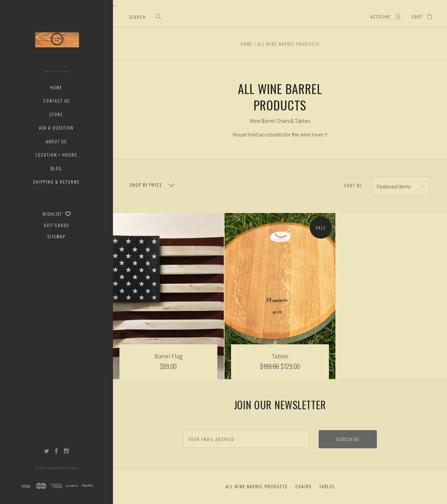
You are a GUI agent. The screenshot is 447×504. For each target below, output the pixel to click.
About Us (56, 141)
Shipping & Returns (56, 182)
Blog (56, 168)
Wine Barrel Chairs (63, 468)
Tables (327, 486)
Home (56, 87)
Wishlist (57, 214)
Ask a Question (56, 128)
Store (56, 114)
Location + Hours (56, 155)
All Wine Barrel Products (257, 486)
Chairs (303, 486)
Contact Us (56, 101)
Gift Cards (56, 225)
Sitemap (56, 236)
